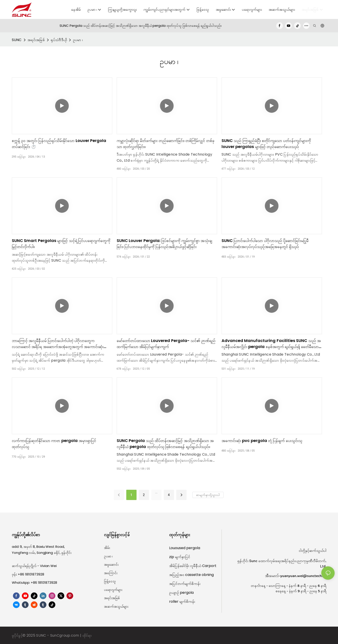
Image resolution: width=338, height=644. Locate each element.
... (156, 492)
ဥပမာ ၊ (78, 40)
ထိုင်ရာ (87, 635)
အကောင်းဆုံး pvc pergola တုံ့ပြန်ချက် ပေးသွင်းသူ (262, 441)
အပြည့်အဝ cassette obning (191, 575)
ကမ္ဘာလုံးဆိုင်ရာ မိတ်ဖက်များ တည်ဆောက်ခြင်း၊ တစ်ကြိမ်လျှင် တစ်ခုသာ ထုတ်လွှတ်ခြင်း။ (166, 144)
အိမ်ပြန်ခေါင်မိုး (180, 566)
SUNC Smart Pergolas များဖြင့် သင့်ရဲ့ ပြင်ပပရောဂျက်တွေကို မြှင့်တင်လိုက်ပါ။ (61, 244)
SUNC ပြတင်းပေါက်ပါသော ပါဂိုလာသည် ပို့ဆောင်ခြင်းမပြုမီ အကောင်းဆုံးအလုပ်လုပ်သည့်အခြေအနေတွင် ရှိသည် (265, 244)
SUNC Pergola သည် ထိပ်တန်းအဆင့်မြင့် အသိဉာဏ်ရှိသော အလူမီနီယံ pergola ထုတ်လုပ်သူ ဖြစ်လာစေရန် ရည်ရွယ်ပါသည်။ (165, 444)
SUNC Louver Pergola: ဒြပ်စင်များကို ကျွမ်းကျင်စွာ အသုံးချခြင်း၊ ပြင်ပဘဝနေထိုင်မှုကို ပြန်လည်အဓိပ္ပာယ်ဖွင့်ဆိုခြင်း (165, 244)
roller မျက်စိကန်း (182, 601)
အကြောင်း (111, 573)
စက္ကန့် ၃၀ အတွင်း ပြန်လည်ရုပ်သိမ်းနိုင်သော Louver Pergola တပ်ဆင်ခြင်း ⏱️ (59, 144)
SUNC (17, 40)
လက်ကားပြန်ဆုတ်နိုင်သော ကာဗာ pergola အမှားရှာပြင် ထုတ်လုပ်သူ (54, 444)
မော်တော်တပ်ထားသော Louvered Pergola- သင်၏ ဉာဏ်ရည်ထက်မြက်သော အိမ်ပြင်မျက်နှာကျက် (166, 344)
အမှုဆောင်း (111, 564)
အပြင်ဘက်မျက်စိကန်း (185, 584)
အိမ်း (107, 548)
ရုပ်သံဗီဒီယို (59, 40)
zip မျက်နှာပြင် (180, 557)
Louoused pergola (185, 548)
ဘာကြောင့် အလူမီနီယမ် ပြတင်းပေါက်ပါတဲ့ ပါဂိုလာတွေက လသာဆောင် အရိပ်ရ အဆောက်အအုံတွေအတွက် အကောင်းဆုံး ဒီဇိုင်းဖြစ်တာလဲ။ (58, 344)
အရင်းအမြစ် (36, 40)
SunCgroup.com (65, 635)
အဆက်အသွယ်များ (116, 606)
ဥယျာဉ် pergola (181, 593)
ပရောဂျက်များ (113, 590)
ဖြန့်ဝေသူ (110, 581)
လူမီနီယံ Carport (203, 566)
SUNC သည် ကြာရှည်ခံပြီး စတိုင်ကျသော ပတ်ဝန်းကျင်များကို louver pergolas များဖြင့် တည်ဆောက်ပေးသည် (266, 144)
